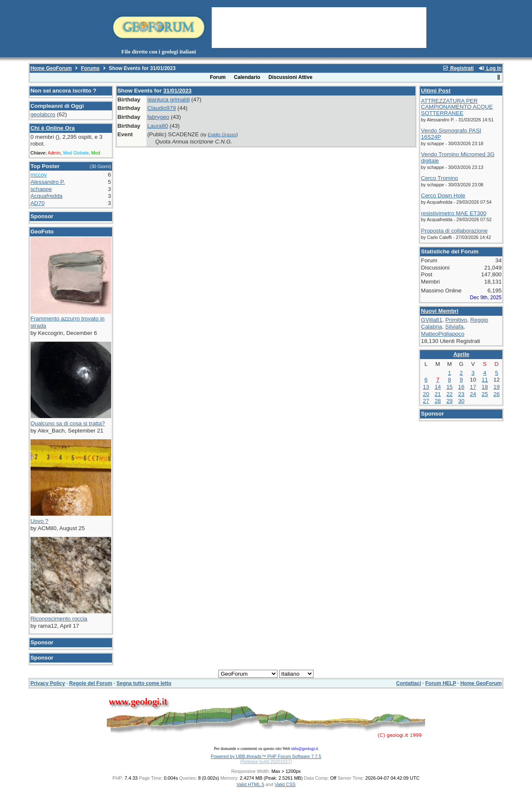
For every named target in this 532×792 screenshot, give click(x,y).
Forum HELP (440, 683)
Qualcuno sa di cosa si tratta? (68, 423)
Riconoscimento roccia (59, 619)
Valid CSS (285, 784)
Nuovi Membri (440, 311)
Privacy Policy (48, 683)
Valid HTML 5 (250, 784)
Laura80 (158, 126)
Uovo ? (39, 521)
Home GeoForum (51, 68)
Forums (90, 68)
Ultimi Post (436, 91)
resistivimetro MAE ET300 (454, 213)
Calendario (247, 77)
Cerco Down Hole (443, 195)
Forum (218, 77)
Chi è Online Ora (53, 128)
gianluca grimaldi (168, 100)
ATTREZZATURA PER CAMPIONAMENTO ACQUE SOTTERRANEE (457, 107)
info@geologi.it (304, 748)
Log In (490, 68)
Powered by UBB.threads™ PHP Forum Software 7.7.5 (266, 756)
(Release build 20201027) (266, 761)
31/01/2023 (178, 91)
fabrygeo (158, 117)
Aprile (461, 354)
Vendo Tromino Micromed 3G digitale (458, 157)
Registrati (458, 68)
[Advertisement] (319, 27)
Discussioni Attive (291, 77)
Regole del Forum (91, 683)
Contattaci (409, 683)
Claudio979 (161, 108)
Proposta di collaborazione (454, 231)
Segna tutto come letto (144, 683)
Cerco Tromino (439, 178)
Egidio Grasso (222, 135)
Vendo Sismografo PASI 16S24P (451, 134)
